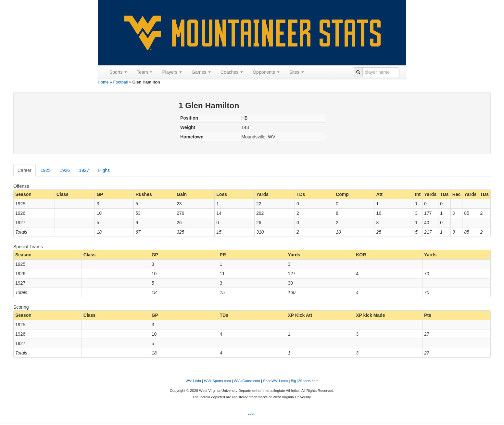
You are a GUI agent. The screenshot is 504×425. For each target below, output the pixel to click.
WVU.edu (193, 381)
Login (252, 413)
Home (103, 82)
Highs (104, 170)
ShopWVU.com (275, 381)
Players (172, 72)
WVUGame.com (247, 381)
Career (25, 170)
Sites (297, 72)
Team (145, 72)
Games (201, 72)
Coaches (232, 72)
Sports (118, 72)
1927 (84, 170)
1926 (65, 170)
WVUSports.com (217, 381)
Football (121, 82)
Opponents (266, 72)
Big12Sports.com (305, 381)
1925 (46, 170)
